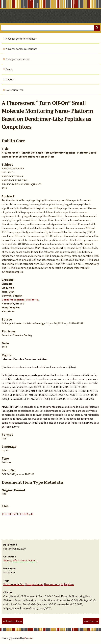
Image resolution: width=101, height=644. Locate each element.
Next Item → (91, 621)
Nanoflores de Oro (14, 584)
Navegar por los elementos (21, 39)
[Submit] (97, 28)
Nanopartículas (34, 584)
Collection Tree (15, 90)
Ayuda (9, 69)
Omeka (28, 638)
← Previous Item (12, 621)
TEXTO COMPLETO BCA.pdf (17, 514)
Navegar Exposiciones (18, 59)
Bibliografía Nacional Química (20, 560)
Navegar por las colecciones (22, 49)
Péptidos (69, 584)
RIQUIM (10, 80)
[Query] (50, 28)
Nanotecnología (53, 584)
